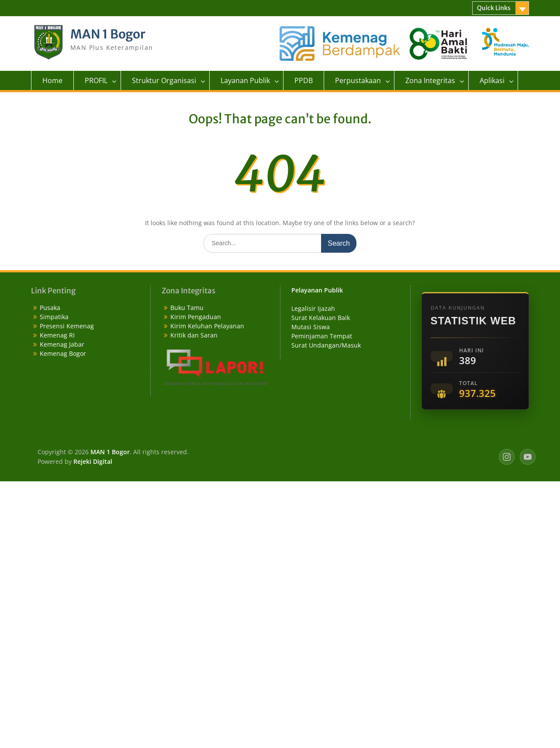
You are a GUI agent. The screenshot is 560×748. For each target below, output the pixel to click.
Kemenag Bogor (63, 353)
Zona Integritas (430, 80)
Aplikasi (492, 80)
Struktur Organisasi (164, 80)
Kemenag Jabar (62, 344)
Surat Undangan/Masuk (326, 345)
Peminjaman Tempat (322, 336)
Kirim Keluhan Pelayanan (207, 326)
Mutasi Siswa (311, 327)
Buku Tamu (187, 308)
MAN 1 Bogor (108, 34)
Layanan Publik (245, 80)
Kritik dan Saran (194, 335)
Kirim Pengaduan (196, 317)
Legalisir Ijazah (313, 308)
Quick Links (494, 8)
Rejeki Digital (93, 461)
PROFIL (96, 80)
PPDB (304, 80)
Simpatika (54, 317)
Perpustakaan (358, 80)
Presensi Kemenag (67, 326)
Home (52, 80)
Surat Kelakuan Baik (321, 318)
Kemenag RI (57, 335)
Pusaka (50, 308)
